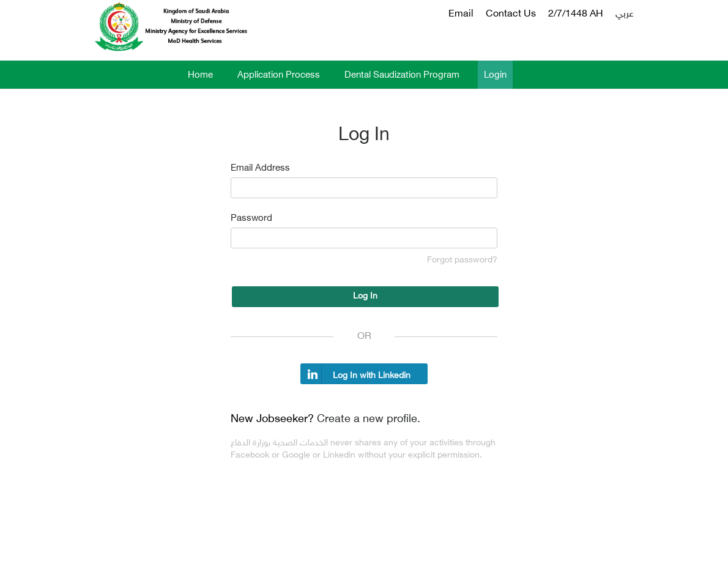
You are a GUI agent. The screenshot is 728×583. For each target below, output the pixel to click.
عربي (625, 14)
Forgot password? (462, 260)
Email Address (260, 169)
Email (461, 14)
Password (251, 219)
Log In (365, 296)
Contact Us (511, 14)
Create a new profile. (369, 420)
